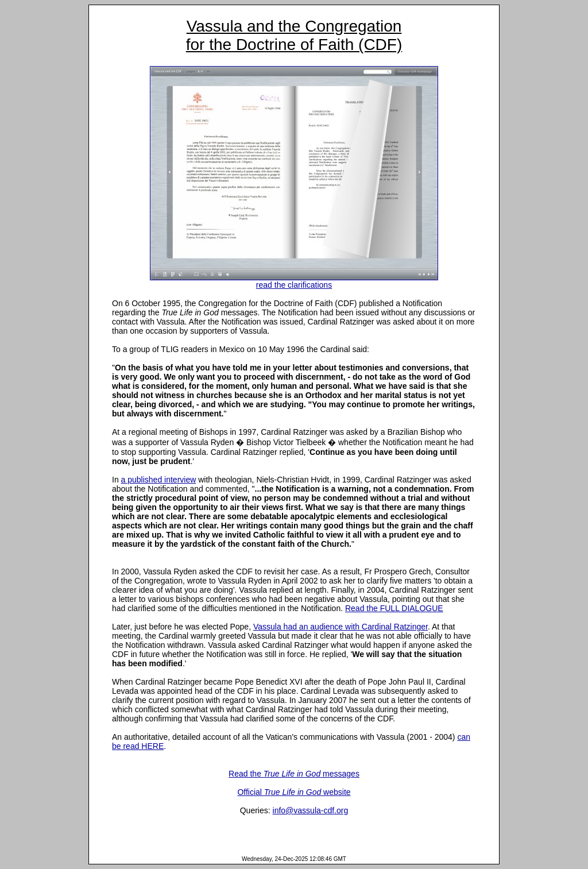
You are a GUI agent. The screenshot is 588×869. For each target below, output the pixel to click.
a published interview (159, 480)
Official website (294, 792)
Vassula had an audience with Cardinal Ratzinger (341, 627)
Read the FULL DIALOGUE (394, 608)
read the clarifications (294, 281)
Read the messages (294, 774)
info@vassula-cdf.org (311, 810)
